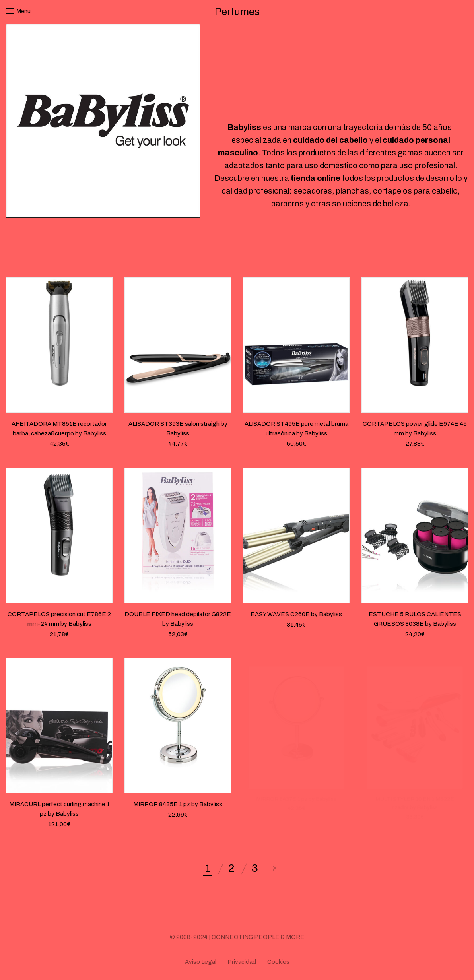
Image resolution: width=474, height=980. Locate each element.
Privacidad (242, 962)
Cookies (278, 962)
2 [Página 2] (231, 868)
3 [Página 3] (255, 868)
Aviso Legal (201, 962)
